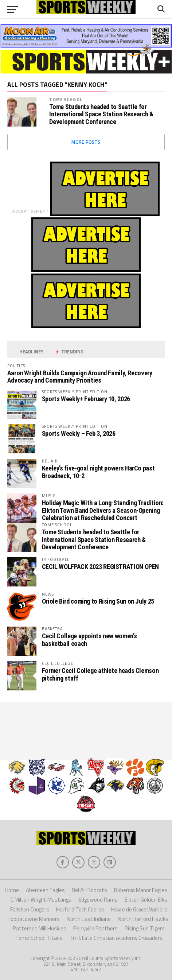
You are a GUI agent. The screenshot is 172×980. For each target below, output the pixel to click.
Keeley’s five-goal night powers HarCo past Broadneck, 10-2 (98, 472)
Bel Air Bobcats (89, 890)
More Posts (86, 142)
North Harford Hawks (143, 919)
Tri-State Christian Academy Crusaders (116, 938)
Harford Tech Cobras (80, 909)
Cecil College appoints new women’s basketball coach (89, 640)
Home (12, 890)
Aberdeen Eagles (45, 890)
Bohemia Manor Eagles (141, 890)
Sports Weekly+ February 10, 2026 (86, 399)
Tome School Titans (39, 938)
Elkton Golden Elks (146, 900)
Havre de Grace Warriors (139, 909)
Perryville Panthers (95, 928)
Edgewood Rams (98, 900)
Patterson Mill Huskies (40, 928)
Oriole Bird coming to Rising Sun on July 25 (98, 601)
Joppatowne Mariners (34, 919)
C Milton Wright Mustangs (41, 900)
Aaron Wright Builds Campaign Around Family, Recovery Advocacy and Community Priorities (80, 377)
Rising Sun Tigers (145, 928)
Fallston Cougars (30, 909)
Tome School (65, 99)
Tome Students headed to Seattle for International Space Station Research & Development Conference (101, 114)
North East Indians (89, 919)
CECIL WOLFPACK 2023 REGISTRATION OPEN (100, 567)
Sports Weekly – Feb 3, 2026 (79, 433)
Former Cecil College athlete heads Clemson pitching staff (100, 674)
